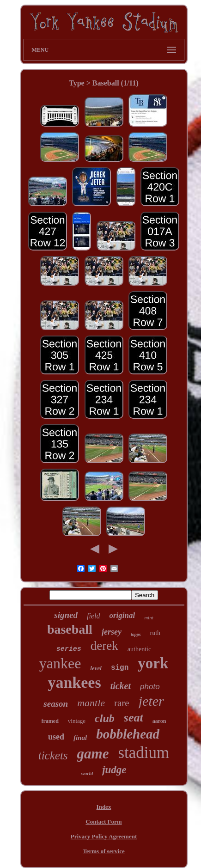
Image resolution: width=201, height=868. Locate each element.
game (93, 754)
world (87, 773)
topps (136, 634)
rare (122, 703)
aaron (159, 721)
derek (104, 646)
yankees (74, 682)
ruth (155, 633)
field (93, 616)
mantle (91, 703)
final (80, 738)
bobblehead (128, 734)
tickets (53, 755)
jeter (151, 701)
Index (104, 807)
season (56, 704)
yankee (60, 663)
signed (66, 615)
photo (150, 687)
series (69, 649)
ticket (121, 686)
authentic (139, 649)
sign (120, 668)
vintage (77, 721)
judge (114, 770)
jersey (112, 632)
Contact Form (104, 822)
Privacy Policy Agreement (104, 836)
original (122, 615)
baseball (70, 629)
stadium (143, 753)
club (105, 718)
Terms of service (104, 851)
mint (149, 617)
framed (50, 721)
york (153, 663)
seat (134, 718)
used (56, 737)
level (96, 668)
